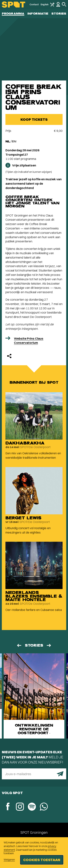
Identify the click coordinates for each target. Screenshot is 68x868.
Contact (34, 4)
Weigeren (9, 860)
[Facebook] (8, 807)
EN (14, 141)
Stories (59, 14)
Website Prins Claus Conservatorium (29, 341)
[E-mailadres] (34, 774)
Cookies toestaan (42, 860)
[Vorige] (19, 645)
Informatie (38, 14)
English (45, 4)
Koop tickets (34, 119)
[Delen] (9, 356)
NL (8, 141)
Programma (13, 14)
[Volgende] (49, 645)
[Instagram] (20, 807)
